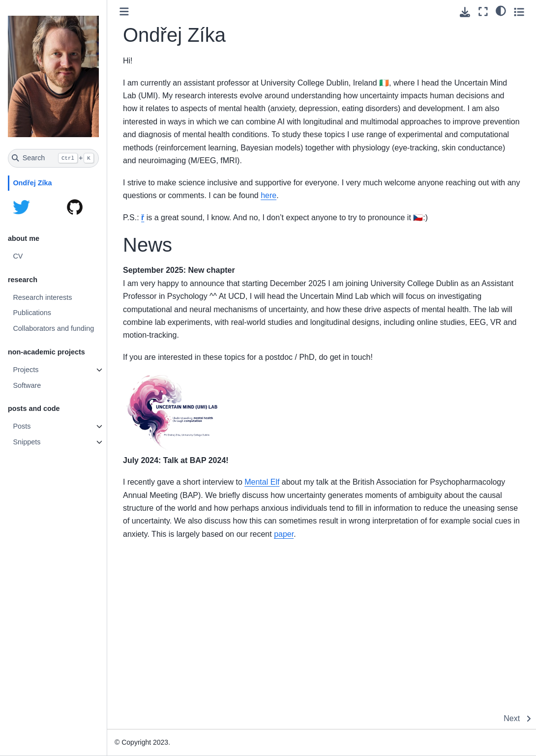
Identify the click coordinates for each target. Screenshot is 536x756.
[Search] (53, 158)
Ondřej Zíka (32, 183)
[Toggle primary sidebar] (124, 12)
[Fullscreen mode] (483, 12)
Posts (22, 426)
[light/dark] (501, 10)
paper (284, 534)
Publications (32, 313)
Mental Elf (262, 482)
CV (18, 256)
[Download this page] (465, 12)
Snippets (27, 442)
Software (27, 385)
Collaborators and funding (53, 328)
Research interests (42, 297)
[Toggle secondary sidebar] (519, 12)
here (268, 195)
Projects (26, 370)
